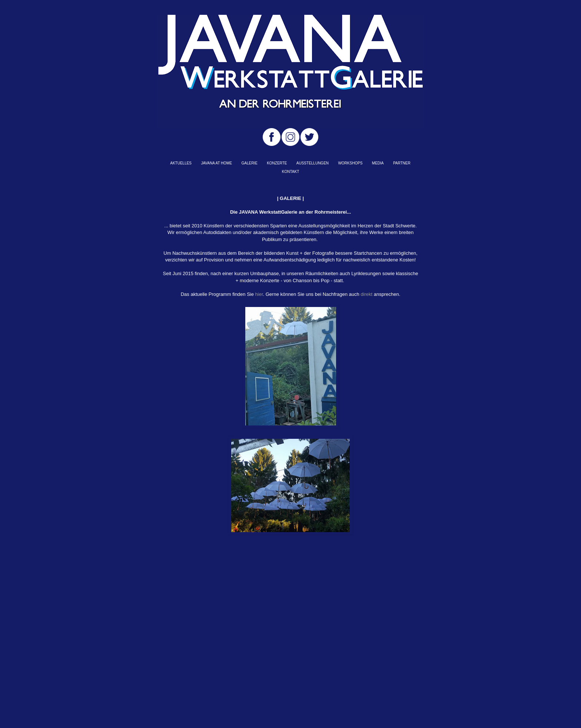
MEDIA (378, 163)
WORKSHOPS (350, 163)
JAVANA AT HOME (216, 163)
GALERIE (249, 163)
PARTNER (402, 163)
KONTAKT (290, 172)
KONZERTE (277, 163)
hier (259, 294)
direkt (366, 294)
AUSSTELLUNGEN (313, 163)
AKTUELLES (181, 163)
